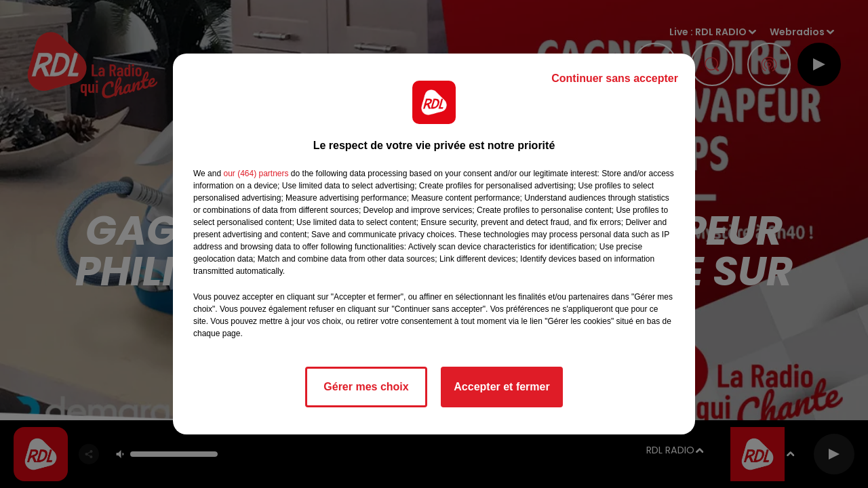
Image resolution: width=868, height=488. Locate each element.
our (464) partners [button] (256, 174)
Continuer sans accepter (615, 78)
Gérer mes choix (366, 387)
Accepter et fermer (501, 387)
